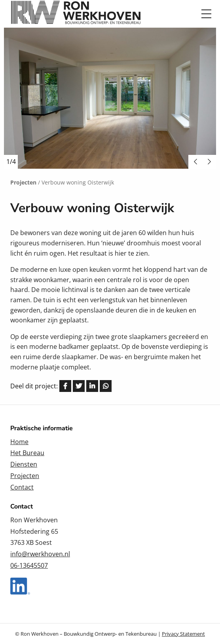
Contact (22, 487)
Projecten (25, 476)
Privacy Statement (183, 634)
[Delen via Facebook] (65, 386)
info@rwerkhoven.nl (40, 554)
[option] (110, 98)
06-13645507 (29, 565)
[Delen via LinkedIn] (92, 386)
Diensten (24, 464)
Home (19, 442)
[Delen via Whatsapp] (106, 386)
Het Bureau (27, 453)
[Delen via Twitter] (79, 386)
